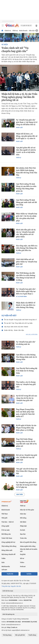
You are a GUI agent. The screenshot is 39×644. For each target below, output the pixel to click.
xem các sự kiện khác (32, 334)
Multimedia (6, 567)
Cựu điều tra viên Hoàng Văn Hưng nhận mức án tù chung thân (26, 357)
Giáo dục (23, 514)
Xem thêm (19, 494)
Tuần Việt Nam (7, 538)
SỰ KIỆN (5, 45)
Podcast (23, 567)
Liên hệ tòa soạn (8, 591)
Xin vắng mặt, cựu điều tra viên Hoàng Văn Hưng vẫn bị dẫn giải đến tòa (27, 248)
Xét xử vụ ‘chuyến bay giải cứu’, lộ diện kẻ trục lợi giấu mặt (27, 457)
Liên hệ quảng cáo (8, 614)
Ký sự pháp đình (21, 297)
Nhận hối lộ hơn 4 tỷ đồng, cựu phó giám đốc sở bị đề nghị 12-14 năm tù (27, 136)
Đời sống (23, 518)
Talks (3, 558)
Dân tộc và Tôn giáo (27, 510)
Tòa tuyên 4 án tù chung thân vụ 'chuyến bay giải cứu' (26, 384)
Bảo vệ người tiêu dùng (28, 542)
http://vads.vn (12, 627)
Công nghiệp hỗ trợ (8, 542)
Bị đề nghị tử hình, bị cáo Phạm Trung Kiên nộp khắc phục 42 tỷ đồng (26, 428)
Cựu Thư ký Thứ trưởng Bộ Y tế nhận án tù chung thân (27, 371)
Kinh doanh (23, 31)
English (23, 554)
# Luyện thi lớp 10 (26, 25)
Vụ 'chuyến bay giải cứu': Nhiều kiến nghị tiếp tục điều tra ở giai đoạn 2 (26, 291)
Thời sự (15, 31)
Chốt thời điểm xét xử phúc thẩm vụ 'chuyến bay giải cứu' (27, 262)
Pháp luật (19, 128)
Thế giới (4, 518)
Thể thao (5, 514)
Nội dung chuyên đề (8, 554)
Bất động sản (6, 534)
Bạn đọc (23, 534)
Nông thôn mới (7, 550)
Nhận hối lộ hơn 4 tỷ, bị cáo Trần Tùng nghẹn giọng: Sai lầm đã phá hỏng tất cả (19, 97)
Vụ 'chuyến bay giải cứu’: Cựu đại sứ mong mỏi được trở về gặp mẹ (27, 485)
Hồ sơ (22, 558)
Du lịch (23, 530)
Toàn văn (23, 538)
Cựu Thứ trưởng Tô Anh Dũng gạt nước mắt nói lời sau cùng (26, 202)
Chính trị (8, 31)
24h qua (4, 570)
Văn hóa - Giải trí (8, 522)
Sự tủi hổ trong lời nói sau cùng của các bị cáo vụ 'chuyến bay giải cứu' (27, 398)
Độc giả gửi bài (20, 635)
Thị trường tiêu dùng (9, 546)
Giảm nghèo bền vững (28, 546)
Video (22, 562)
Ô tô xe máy (6, 530)
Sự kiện (29, 574)
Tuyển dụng (32, 635)
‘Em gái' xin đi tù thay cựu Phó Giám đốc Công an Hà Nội (27, 471)
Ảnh (3, 562)
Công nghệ (5, 526)
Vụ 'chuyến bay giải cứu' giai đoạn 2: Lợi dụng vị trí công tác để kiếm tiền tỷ (27, 122)
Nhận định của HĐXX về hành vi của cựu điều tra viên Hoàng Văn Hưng (26, 305)
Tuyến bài (10, 574)
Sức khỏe (23, 522)
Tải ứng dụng (7, 635)
